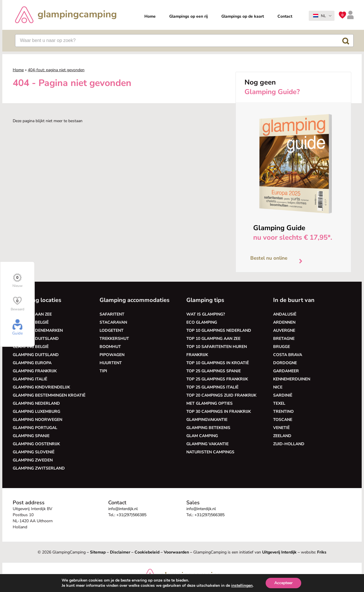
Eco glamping (202, 322)
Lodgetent (112, 330)
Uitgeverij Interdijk (279, 552)
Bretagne (284, 339)
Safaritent (112, 314)
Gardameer (286, 371)
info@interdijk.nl (123, 509)
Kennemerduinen (292, 379)
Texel (279, 403)
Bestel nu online (278, 260)
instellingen (242, 586)
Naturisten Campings (210, 452)
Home (150, 16)
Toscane (283, 420)
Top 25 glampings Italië (212, 387)
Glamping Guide (279, 228)
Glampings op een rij (189, 16)
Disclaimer (120, 552)
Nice (278, 387)
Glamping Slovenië (34, 452)
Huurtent (111, 363)
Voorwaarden (176, 552)
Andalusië (285, 314)
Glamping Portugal (35, 428)
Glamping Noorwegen (37, 420)
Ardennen (284, 322)
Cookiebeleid (147, 552)
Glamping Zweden (33, 460)
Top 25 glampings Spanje (214, 371)
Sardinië (283, 395)
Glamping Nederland (36, 403)
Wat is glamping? (206, 314)
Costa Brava (288, 355)
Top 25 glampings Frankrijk (217, 379)
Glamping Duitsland (36, 339)
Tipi (103, 371)
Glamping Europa (32, 363)
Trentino (283, 412)
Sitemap (98, 552)
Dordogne (285, 363)
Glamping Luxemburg (36, 412)
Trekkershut (114, 339)
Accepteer (283, 583)
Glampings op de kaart (243, 16)
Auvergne (284, 330)
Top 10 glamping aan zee (213, 339)
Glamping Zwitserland (39, 468)
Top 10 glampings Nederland (219, 330)
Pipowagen (112, 355)
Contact (285, 16)
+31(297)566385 (131, 515)
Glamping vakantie (207, 444)
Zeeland (282, 436)
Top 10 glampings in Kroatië (218, 363)
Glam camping (202, 436)
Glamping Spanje (31, 436)
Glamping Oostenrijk (36, 444)
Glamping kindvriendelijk (41, 387)
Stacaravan (113, 322)
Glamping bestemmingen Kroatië (49, 395)
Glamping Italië (30, 379)
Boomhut (110, 347)
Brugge (282, 347)
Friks (322, 552)
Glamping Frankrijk (35, 371)
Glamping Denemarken (38, 330)
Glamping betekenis (208, 428)
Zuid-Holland (289, 444)
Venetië (281, 428)
